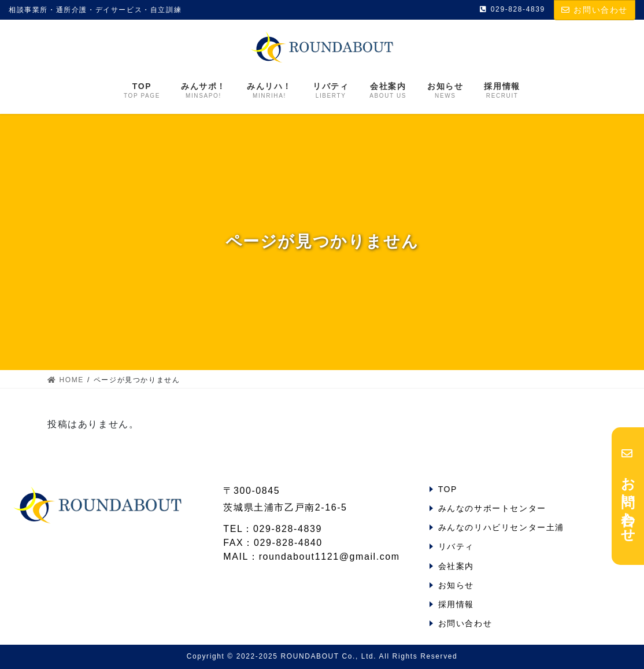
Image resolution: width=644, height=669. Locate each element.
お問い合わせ (595, 10)
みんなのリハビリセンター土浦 (501, 527)
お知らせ (456, 585)
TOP (448, 489)
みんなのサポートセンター (492, 508)
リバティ (456, 546)
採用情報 (456, 604)
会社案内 (456, 566)
